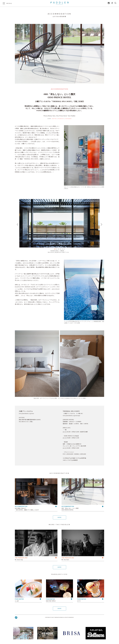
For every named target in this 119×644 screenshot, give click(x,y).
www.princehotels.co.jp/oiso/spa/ (71, 416)
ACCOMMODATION (59, 89)
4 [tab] (60, 249)
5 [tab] (62, 249)
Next (101, 224)
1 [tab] (55, 249)
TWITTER (54, 119)
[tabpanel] (59, 223)
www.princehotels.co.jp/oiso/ (26, 414)
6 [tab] (64, 249)
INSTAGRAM (68, 119)
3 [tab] (59, 249)
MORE (59, 517)
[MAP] (39, 420)
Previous (18, 224)
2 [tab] (57, 249)
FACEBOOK (61, 119)
